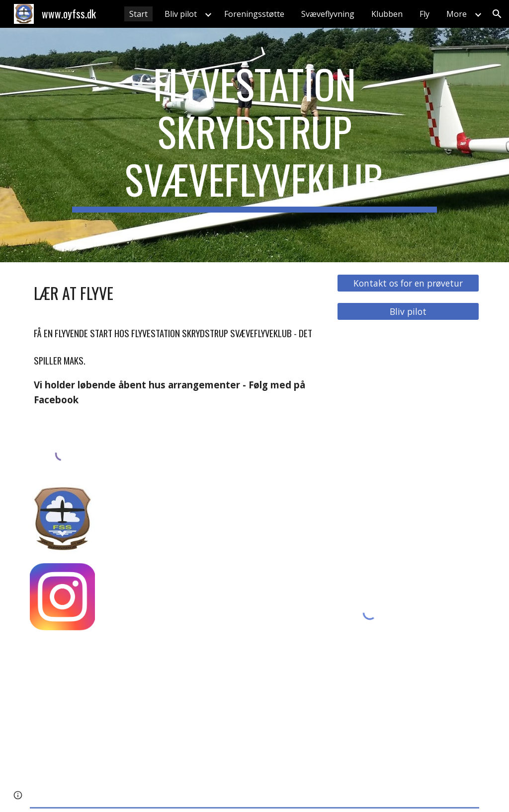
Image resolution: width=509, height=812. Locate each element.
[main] (254, 145)
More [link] (457, 14)
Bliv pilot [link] (181, 14)
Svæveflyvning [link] (328, 14)
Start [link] (138, 14)
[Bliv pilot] (408, 312)
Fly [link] (424, 14)
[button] (497, 14)
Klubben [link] (387, 14)
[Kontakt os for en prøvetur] (408, 283)
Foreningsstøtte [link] (254, 14)
